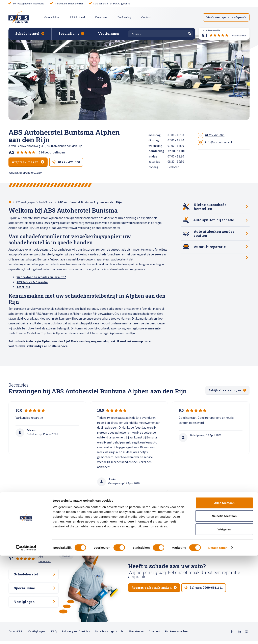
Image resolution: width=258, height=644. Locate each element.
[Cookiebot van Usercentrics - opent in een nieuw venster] (26, 636)
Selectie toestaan (224, 604)
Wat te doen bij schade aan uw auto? (41, 277)
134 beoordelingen (52, 152)
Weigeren (224, 618)
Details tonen (218, 636)
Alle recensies (47, 553)
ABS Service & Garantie (32, 282)
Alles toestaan (224, 591)
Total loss (23, 287)
